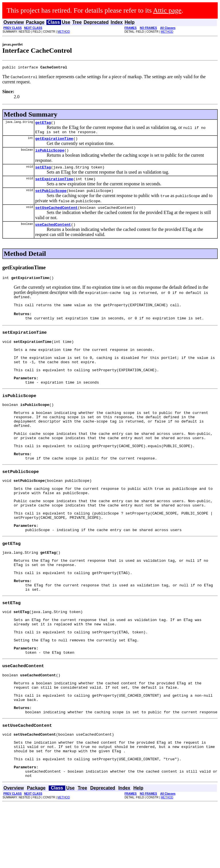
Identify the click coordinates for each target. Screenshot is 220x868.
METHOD (64, 32)
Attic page (167, 10)
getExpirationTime (54, 142)
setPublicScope (51, 197)
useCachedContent (53, 233)
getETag (43, 124)
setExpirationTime (54, 185)
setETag (43, 172)
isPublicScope (50, 154)
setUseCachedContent (56, 215)
